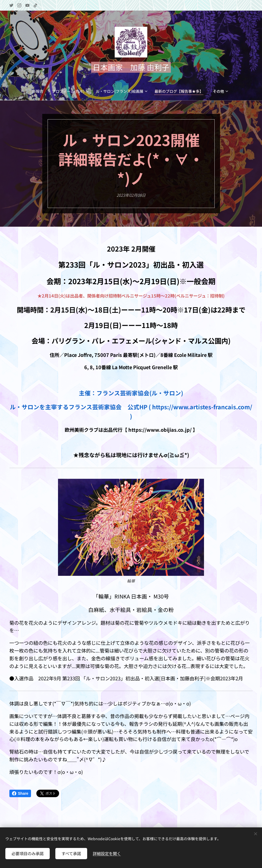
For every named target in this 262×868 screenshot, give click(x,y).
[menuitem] (16, 91)
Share (20, 793)
